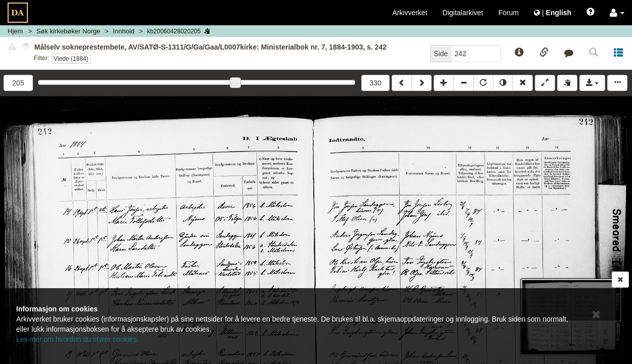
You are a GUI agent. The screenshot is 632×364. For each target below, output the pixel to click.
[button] (617, 13)
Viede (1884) (71, 59)
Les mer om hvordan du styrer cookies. (77, 339)
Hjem (15, 31)
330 (375, 83)
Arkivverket (410, 13)
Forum (509, 13)
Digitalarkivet (463, 13)
